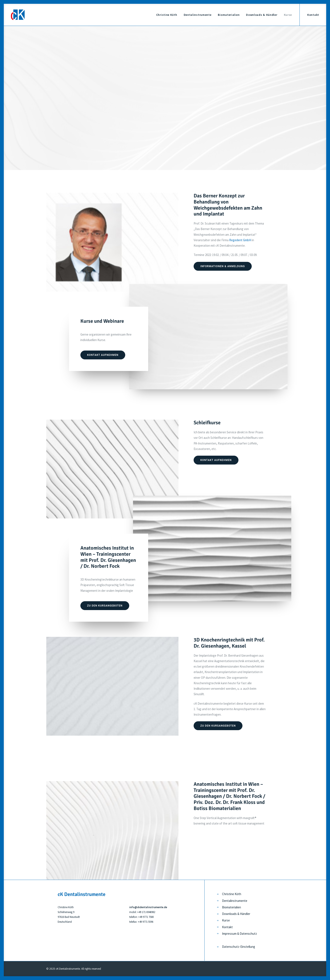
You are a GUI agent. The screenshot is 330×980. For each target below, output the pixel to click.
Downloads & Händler (262, 15)
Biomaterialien (229, 15)
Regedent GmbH (240, 240)
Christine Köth (167, 15)
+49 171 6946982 (146, 912)
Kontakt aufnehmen (103, 355)
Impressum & (231, 934)
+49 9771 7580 (146, 917)
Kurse (288, 15)
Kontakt (313, 15)
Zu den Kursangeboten (105, 606)
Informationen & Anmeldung (223, 266)
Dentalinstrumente (198, 15)
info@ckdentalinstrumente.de (148, 907)
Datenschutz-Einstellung (239, 947)
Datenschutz (248, 934)
